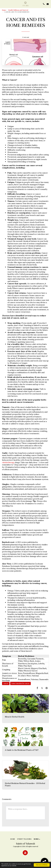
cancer (6, 683)
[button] (3, 4)
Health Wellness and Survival (18, 10)
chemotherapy (8, 462)
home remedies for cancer (20, 683)
